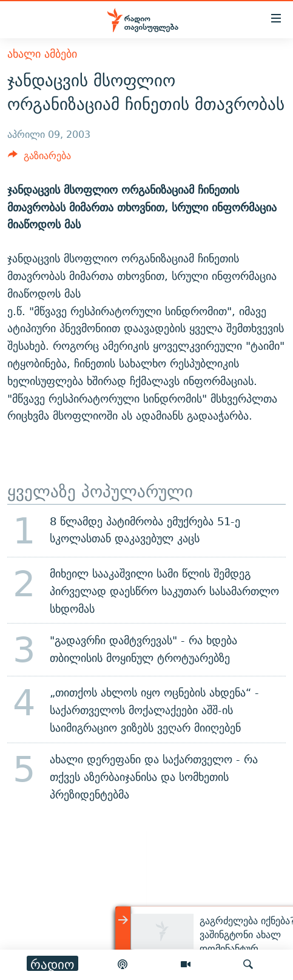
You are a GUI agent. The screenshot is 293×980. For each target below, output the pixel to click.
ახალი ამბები (42, 54)
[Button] (39, 159)
